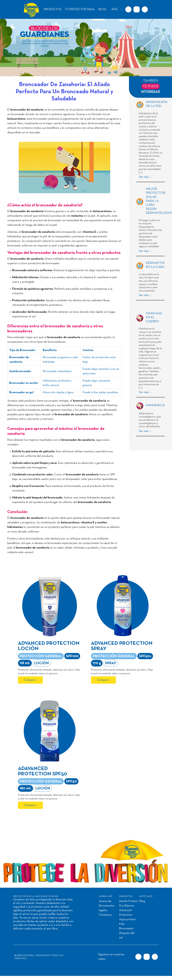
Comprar (30, 680)
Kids (122, 924)
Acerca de (105, 901)
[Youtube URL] (145, 9)
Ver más (144, 177)
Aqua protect (127, 919)
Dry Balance (127, 906)
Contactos (105, 915)
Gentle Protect (128, 901)
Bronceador (126, 929)
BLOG (102, 9)
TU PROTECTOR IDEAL (80, 9)
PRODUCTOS (53, 9)
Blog (142, 901)
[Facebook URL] (128, 9)
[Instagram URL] (137, 9)
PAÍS (115, 9)
